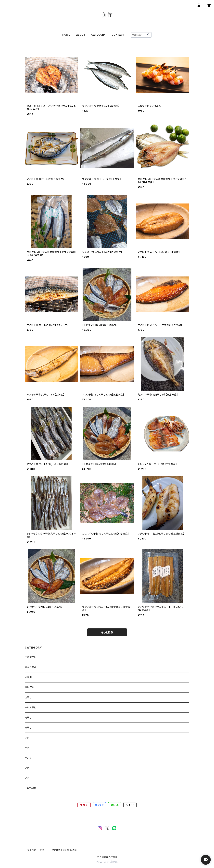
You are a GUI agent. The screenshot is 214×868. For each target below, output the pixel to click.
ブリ (27, 778)
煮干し (28, 728)
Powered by (107, 862)
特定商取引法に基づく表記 (64, 850)
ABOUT (81, 35)
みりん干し (31, 707)
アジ (27, 738)
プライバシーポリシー (37, 850)
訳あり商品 (31, 667)
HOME (66, 35)
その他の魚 (31, 788)
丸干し (28, 717)
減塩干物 (30, 687)
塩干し (28, 697)
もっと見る (107, 632)
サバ (27, 748)
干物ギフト (30, 657)
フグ (27, 768)
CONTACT (118, 35)
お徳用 (28, 677)
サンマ (28, 758)
